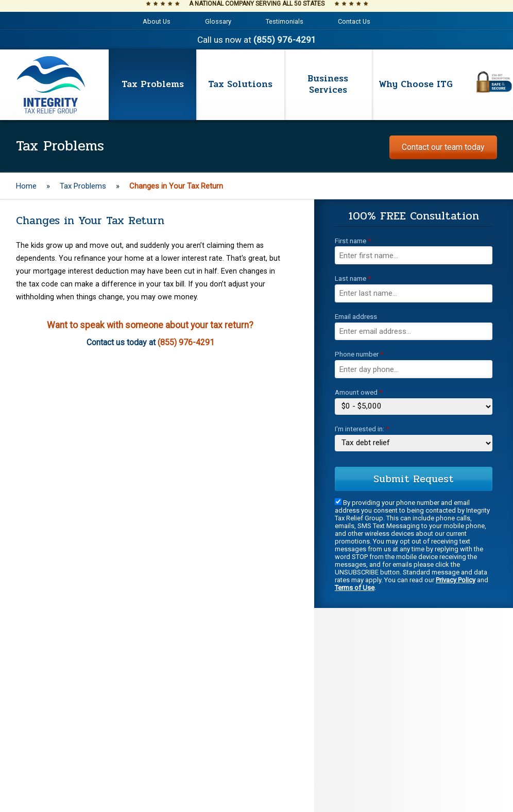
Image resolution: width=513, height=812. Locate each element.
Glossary (218, 21)
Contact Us (354, 21)
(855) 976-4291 (285, 40)
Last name (353, 278)
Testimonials (285, 21)
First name (353, 241)
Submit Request (414, 479)
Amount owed (358, 392)
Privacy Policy (456, 580)
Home (26, 186)
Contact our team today (443, 147)
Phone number (359, 354)
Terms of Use (355, 588)
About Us (157, 21)
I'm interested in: (362, 429)
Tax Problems (83, 186)
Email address (356, 317)
